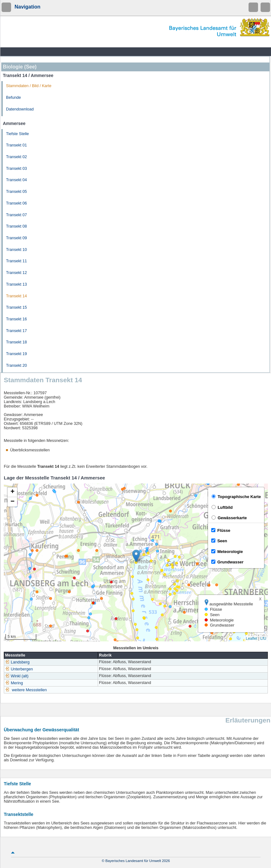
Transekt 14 (16, 296)
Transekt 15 (16, 307)
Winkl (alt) (17, 676)
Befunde (13, 98)
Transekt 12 (16, 273)
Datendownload (20, 109)
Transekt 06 (16, 203)
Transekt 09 (16, 238)
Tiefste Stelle (17, 134)
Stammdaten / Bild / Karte (29, 86)
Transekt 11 (16, 261)
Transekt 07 (16, 215)
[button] (136, 556)
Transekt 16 (16, 319)
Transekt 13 (16, 284)
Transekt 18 (16, 342)
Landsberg (17, 662)
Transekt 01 (16, 145)
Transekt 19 (16, 354)
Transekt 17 (16, 331)
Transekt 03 (16, 169)
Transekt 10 (16, 250)
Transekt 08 (16, 226)
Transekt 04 (16, 180)
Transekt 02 (16, 157)
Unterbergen (19, 669)
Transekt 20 (16, 366)
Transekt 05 (16, 192)
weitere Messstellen (30, 690)
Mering (14, 683)
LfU (263, 639)
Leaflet (251, 639)
